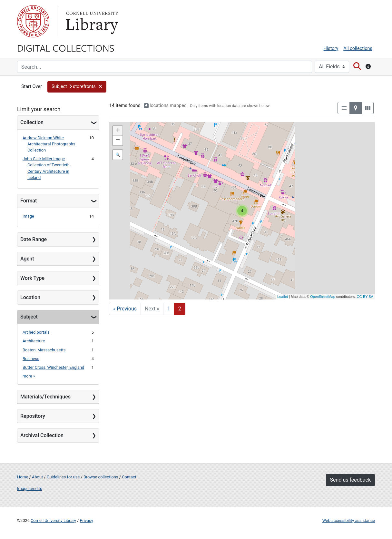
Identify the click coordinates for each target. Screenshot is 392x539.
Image (28, 216)
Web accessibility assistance (349, 520)
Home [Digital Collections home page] (23, 477)
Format (29, 201)
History (331, 49)
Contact (129, 477)
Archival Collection (42, 435)
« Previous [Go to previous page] (125, 309)
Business (31, 359)
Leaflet (283, 297)
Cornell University (33, 21)
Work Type (32, 278)
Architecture (34, 341)
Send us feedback (350, 480)
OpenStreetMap (323, 297)
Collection (32, 122)
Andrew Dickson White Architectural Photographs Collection (49, 144)
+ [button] (118, 131)
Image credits (30, 489)
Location (30, 297)
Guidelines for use (63, 477)
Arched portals (36, 332)
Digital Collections (66, 48)
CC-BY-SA (365, 297)
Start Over (32, 87)
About (37, 477)
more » (29, 376)
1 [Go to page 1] (169, 309)
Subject (29, 317)
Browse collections (101, 477)
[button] (77, 87)
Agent (27, 259)
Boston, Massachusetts (44, 350)
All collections (358, 49)
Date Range (34, 239)
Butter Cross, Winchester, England (53, 367)
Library (91, 21)
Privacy (86, 520)
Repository (33, 416)
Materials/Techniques (45, 397)
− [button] (118, 141)
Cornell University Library (53, 520)
